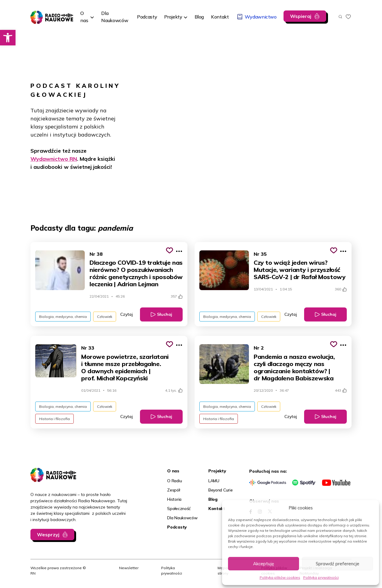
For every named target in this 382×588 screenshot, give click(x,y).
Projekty (173, 17)
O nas (84, 17)
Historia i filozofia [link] (54, 419)
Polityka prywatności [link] (321, 577)
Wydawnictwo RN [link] (54, 159)
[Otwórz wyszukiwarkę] (340, 17)
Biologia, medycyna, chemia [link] (63, 317)
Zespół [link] (173, 490)
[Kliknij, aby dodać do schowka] (170, 250)
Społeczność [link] (179, 509)
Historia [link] (174, 499)
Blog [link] (213, 499)
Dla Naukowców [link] (182, 518)
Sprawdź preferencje (338, 564)
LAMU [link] (214, 481)
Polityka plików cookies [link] (280, 577)
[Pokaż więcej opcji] (179, 251)
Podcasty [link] (177, 527)
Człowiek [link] (105, 317)
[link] (8, 38)
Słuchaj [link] (165, 314)
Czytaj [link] (127, 314)
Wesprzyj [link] (48, 535)
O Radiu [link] (174, 481)
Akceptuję (264, 564)
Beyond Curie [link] (221, 490)
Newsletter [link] (129, 568)
